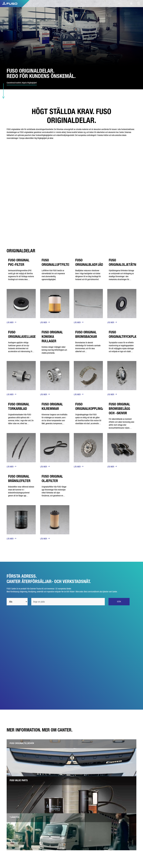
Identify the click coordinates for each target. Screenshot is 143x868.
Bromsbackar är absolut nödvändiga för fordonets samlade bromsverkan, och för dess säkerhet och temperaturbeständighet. (88, 348)
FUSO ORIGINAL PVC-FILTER (19, 262)
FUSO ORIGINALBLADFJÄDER (91, 262)
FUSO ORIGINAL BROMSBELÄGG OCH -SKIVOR (119, 409)
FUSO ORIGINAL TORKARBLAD (19, 406)
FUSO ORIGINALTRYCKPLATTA (125, 334)
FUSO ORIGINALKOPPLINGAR (91, 406)
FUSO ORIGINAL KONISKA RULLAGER (52, 337)
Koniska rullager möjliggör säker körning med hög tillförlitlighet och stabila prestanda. (54, 350)
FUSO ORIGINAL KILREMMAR (52, 406)
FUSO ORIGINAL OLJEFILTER (52, 479)
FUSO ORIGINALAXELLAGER (23, 334)
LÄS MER (10, 322)
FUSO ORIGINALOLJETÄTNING (125, 262)
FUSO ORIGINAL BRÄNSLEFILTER (19, 479)
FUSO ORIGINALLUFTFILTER (56, 262)
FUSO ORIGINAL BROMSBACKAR (86, 334)
